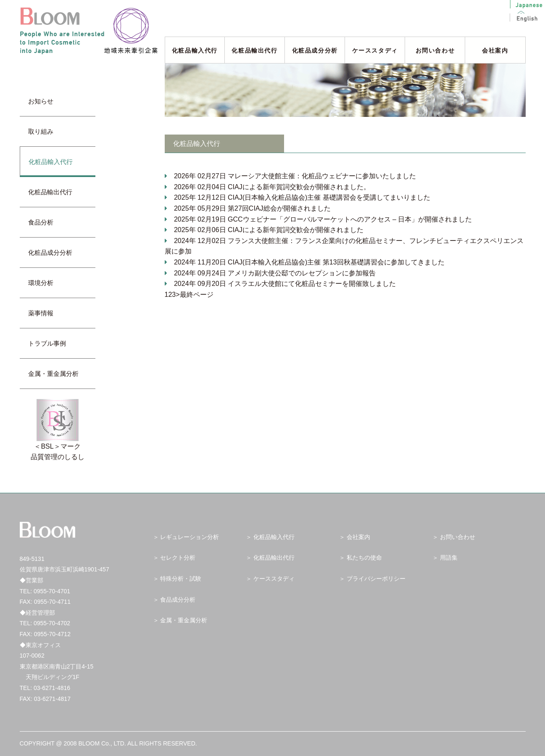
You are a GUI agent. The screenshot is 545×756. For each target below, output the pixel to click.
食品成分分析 (178, 600)
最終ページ (197, 295)
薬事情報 (44, 313)
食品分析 (41, 222)
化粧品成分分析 (315, 50)
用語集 (449, 558)
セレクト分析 (178, 558)
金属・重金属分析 (53, 374)
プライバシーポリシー (376, 579)
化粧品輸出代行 (254, 50)
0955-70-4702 (52, 623)
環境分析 (44, 283)
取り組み (44, 131)
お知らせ (44, 101)
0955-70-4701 (52, 591)
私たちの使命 (364, 558)
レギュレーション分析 (190, 537)
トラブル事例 (50, 343)
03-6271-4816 (52, 688)
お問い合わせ (435, 50)
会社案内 (495, 50)
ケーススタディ (375, 50)
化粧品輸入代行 (195, 50)
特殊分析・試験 (181, 579)
